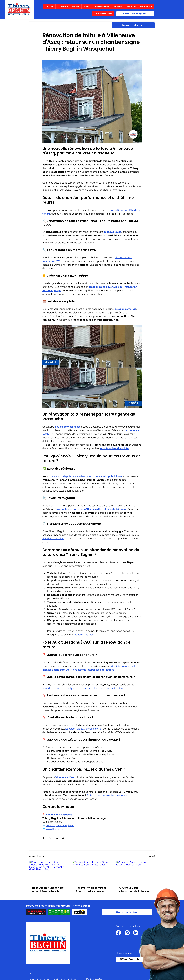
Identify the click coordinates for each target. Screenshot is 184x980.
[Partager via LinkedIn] (57, 838)
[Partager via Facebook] (44, 838)
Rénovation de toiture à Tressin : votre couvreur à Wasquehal (92, 890)
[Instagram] (127, 933)
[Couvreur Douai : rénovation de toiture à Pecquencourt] (136, 872)
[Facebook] (118, 933)
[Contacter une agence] (135, 14)
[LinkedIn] (136, 933)
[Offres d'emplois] (129, 959)
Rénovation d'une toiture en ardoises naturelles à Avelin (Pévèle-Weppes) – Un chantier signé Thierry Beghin (48, 890)
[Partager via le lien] (63, 838)
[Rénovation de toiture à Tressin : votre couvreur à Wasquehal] (92, 872)
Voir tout (151, 856)
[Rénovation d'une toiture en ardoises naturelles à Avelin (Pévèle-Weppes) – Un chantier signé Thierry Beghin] (48, 872)
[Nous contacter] (133, 25)
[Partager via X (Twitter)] (50, 838)
